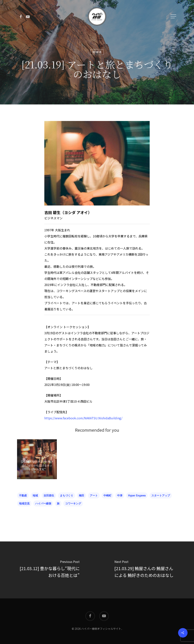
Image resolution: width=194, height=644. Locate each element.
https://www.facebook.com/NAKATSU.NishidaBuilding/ (83, 418)
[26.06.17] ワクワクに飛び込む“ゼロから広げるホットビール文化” (37, 473)
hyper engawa (137, 495)
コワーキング (73, 503)
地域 (35, 495)
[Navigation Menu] (174, 16)
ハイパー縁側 (43, 503)
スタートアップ (161, 495)
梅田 (81, 495)
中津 (120, 495)
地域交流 (24, 503)
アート (94, 495)
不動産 (23, 495)
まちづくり (66, 495)
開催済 (97, 52)
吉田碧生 (49, 495)
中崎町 (107, 495)
